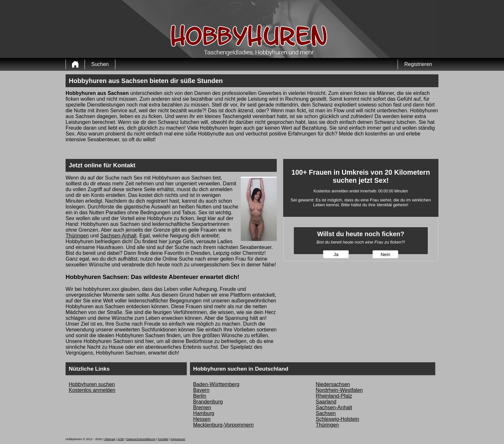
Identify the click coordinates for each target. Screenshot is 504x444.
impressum (178, 439)
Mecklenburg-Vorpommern (224, 425)
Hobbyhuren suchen (92, 384)
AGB (121, 439)
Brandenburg (208, 402)
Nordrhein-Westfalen (339, 390)
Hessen (202, 419)
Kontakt (163, 439)
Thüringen (77, 236)
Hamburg (204, 413)
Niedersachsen (333, 384)
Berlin (200, 396)
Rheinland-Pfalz (334, 396)
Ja (336, 254)
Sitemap (110, 439)
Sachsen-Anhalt (118, 236)
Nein (385, 254)
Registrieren (418, 64)
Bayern (201, 390)
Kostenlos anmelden (92, 390)
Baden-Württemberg (216, 384)
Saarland (326, 402)
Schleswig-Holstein (337, 419)
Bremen (202, 407)
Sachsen (326, 413)
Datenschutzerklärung (141, 439)
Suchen (100, 64)
